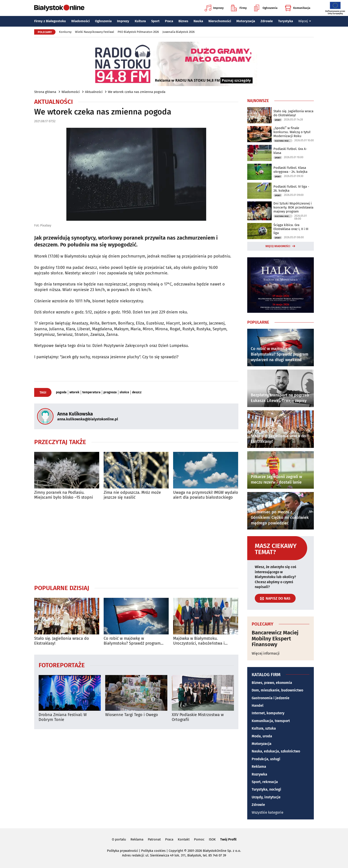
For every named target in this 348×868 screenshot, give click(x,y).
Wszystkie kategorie (268, 812)
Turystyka (286, 21)
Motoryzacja (246, 21)
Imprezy (214, 8)
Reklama (259, 767)
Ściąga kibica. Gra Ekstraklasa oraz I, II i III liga (291, 229)
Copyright (176, 851)
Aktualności (94, 92)
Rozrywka (259, 774)
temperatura (91, 392)
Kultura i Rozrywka (284, 141)
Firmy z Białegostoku (50, 21)
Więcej (305, 21)
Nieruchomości (220, 21)
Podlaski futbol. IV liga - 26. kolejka (291, 189)
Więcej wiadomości (278, 246)
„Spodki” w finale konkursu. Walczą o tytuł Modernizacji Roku (292, 132)
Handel (258, 706)
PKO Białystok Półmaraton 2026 (138, 32)
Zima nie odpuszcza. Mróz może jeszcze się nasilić (132, 495)
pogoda (61, 392)
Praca (169, 21)
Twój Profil (228, 839)
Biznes (183, 21)
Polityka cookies (153, 851)
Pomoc (199, 839)
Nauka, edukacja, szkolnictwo (276, 751)
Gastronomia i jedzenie (271, 698)
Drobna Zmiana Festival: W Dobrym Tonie (63, 717)
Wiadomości (80, 21)
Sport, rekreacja (265, 782)
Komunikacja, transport (271, 721)
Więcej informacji (266, 653)
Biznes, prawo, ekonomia (272, 683)
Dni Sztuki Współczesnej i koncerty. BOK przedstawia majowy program (293, 207)
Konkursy (65, 32)
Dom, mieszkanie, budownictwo (277, 690)
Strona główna (45, 92)
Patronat (154, 839)
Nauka (198, 21)
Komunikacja (298, 8)
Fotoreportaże (62, 665)
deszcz (137, 392)
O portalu (119, 839)
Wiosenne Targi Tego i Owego (132, 715)
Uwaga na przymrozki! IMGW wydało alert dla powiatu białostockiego (206, 495)
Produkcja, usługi (266, 759)
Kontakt (184, 839)
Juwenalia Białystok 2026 (179, 32)
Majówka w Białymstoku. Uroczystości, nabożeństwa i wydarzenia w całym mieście (199, 641)
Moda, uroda (262, 736)
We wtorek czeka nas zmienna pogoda (137, 92)
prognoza (110, 392)
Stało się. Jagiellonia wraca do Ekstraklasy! (62, 641)
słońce (124, 392)
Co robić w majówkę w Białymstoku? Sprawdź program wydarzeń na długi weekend (132, 641)
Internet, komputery (268, 713)
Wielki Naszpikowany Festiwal (95, 32)
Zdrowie (267, 21)
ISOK (212, 839)
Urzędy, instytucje (266, 797)
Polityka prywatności (123, 851)
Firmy (239, 8)
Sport (155, 21)
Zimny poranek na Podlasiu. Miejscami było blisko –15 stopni (64, 495)
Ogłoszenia (266, 8)
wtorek (74, 392)
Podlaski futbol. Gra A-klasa (290, 151)
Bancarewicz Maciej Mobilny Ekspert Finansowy (275, 639)
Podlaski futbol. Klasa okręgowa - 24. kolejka (290, 170)
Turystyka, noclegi (266, 789)
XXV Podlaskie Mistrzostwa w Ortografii (198, 717)
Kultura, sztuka (264, 728)
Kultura (140, 21)
